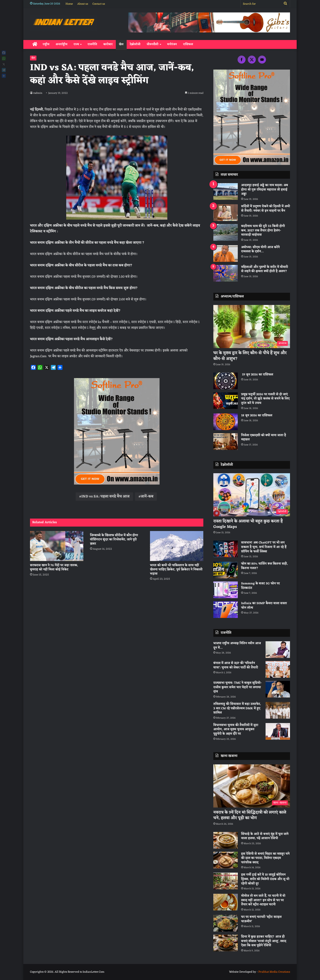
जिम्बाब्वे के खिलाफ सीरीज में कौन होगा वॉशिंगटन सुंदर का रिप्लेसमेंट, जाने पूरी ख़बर (114, 540)
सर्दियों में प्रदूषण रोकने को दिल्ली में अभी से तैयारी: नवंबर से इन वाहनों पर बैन (266, 209)
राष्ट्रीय (46, 44)
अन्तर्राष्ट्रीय (61, 44)
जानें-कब (147, 497)
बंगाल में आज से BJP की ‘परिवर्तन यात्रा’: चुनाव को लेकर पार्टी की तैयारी (236, 665)
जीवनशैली (153, 44)
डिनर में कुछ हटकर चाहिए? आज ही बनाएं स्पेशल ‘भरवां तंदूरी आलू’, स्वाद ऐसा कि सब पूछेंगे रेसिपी (264, 941)
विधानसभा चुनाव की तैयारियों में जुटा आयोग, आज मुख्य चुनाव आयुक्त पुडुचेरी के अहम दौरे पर (236, 729)
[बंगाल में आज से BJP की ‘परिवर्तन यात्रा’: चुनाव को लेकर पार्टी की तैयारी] (278, 669)
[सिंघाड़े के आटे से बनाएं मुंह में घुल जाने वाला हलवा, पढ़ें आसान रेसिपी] (226, 840)
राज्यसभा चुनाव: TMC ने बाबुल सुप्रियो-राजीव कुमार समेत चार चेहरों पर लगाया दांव (238, 687)
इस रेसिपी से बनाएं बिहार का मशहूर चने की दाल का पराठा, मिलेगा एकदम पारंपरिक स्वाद (265, 858)
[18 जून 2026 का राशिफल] (226, 422)
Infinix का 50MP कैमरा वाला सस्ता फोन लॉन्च (264, 606)
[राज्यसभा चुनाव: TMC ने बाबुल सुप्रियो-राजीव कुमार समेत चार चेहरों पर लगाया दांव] (278, 689)
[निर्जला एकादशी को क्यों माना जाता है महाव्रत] (226, 442)
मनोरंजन (172, 44)
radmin (38, 93)
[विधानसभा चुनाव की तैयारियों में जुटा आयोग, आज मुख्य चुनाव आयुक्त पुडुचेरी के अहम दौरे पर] (278, 731)
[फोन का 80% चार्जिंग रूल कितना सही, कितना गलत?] (226, 570)
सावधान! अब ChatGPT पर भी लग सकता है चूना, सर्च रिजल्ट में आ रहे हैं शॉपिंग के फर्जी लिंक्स (264, 547)
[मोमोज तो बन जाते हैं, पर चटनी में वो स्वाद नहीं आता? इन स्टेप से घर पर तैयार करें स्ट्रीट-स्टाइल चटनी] (226, 902)
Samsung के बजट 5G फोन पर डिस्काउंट (260, 586)
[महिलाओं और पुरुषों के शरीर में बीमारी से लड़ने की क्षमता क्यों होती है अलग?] (226, 273)
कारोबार (108, 44)
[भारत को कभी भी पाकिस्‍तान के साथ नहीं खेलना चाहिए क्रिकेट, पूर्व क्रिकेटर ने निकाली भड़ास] (177, 546)
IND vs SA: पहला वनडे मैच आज (105, 497)
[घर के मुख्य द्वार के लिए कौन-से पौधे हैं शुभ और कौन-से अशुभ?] (252, 327)
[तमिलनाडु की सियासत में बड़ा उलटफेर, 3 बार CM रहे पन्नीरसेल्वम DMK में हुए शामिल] (278, 710)
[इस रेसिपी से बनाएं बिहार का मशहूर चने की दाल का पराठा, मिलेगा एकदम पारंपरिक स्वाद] (226, 860)
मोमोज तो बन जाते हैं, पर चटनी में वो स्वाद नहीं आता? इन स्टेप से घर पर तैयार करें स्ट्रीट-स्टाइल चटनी (263, 900)
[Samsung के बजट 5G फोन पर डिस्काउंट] (226, 590)
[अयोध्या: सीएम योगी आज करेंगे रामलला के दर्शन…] (226, 254)
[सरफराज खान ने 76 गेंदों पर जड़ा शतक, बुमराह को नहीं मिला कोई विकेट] (57, 546)
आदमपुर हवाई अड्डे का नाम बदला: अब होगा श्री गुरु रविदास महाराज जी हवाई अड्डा (265, 190)
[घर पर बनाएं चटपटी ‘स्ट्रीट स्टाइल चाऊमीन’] (226, 923)
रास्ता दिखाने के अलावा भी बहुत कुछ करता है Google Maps (248, 524)
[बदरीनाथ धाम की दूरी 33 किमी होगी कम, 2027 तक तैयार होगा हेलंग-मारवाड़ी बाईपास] (226, 232)
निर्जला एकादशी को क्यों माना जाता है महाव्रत (264, 438)
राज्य (76, 44)
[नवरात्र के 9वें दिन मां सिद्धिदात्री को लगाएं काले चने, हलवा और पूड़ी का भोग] (252, 786)
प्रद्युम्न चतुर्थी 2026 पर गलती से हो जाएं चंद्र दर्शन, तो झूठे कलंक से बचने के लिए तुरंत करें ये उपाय (265, 399)
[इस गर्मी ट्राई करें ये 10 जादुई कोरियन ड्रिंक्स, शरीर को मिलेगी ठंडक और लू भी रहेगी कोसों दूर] (226, 881)
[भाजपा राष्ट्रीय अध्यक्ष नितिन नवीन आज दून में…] (278, 650)
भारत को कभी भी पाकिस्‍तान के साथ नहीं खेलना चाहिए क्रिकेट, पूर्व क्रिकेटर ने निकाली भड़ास (176, 570)
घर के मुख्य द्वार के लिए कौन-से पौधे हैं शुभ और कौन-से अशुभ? (250, 356)
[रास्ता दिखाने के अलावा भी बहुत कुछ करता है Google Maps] (252, 495)
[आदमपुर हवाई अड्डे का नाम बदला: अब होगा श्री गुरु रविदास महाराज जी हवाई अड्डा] (226, 191)
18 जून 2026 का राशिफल (257, 416)
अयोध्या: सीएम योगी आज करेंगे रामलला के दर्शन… (260, 250)
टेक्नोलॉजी (135, 44)
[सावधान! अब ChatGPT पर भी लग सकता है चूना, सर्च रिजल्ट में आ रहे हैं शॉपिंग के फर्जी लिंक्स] (226, 549)
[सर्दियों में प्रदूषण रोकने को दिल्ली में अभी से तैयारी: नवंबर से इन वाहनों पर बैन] (226, 213)
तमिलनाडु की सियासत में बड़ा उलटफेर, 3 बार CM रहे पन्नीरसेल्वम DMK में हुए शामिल (237, 708)
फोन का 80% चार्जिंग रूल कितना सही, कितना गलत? (264, 566)
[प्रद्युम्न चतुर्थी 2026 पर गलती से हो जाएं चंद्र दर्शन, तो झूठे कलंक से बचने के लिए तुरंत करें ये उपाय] (226, 401)
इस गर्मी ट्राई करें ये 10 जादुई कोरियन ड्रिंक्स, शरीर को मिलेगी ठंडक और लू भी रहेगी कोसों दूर (265, 879)
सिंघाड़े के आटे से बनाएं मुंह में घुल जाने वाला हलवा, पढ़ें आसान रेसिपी (265, 836)
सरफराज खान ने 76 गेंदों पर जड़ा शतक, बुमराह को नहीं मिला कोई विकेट (54, 567)
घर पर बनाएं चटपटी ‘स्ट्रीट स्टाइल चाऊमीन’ (261, 919)
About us (83, 4)
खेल (121, 44)
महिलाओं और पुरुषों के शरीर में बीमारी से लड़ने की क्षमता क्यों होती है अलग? (265, 269)
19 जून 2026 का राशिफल (257, 375)
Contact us (99, 4)
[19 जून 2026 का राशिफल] (226, 381)
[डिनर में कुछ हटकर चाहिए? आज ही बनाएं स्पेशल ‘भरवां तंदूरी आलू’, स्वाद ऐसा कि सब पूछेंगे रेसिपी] (226, 943)
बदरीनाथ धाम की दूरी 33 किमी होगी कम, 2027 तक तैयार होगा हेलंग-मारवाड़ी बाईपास (263, 230)
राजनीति (92, 44)
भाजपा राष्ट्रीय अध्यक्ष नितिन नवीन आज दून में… (237, 646)
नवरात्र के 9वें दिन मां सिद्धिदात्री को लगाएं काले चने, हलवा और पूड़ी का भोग (250, 815)
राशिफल (188, 44)
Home (69, 4)
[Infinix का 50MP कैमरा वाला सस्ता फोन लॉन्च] (226, 610)
